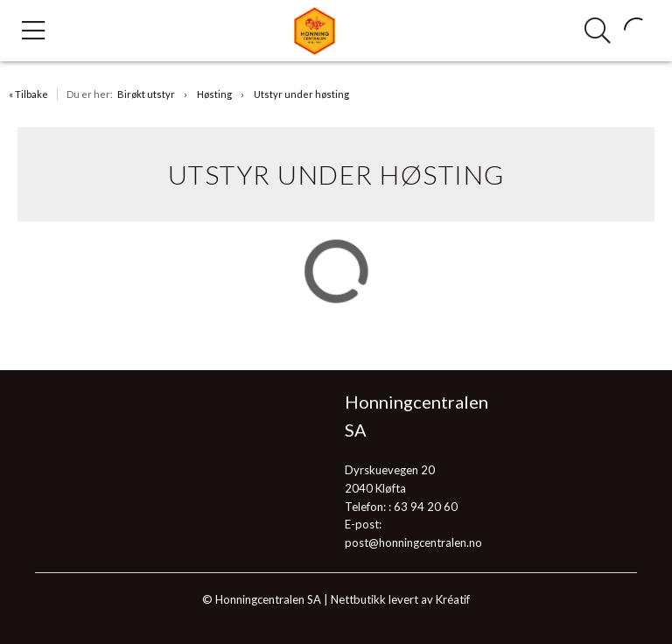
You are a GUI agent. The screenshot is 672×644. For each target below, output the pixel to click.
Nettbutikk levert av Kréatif (400, 599)
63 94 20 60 (426, 507)
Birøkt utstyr (146, 94)
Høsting (214, 94)
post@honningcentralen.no (413, 542)
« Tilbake (28, 94)
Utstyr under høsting (301, 94)
